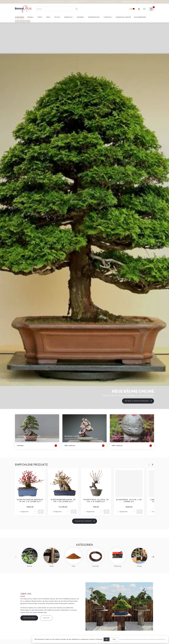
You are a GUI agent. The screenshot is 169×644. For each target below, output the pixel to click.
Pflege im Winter (23, 21)
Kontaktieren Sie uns (146, 2)
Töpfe (40, 17)
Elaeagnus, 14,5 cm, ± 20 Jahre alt (129, 501)
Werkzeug (68, 17)
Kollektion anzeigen (85, 521)
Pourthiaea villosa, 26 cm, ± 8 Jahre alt (96, 501)
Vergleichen (24, 512)
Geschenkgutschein (129, 2)
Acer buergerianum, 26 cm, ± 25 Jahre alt (63, 501)
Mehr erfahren (29, 618)
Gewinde (80, 17)
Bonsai (30, 17)
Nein (114, 639)
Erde (48, 17)
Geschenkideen (140, 17)
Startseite (20, 17)
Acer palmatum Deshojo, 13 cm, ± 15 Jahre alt (30, 501)
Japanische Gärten (123, 17)
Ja (107, 639)
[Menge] (35, 512)
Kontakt (46, 618)
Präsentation (94, 17)
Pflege (57, 17)
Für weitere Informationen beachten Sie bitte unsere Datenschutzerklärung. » (142, 639)
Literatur (107, 17)
